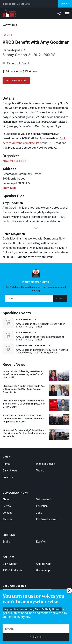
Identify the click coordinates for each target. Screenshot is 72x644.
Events (7, 506)
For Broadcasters (46, 519)
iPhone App (43, 570)
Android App (43, 564)
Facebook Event (18, 63)
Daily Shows (10, 471)
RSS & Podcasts (12, 570)
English (7, 542)
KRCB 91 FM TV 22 (14, 161)
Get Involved (44, 499)
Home (6, 464)
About (6, 499)
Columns (8, 477)
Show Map (9, 188)
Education (42, 506)
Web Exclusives (46, 464)
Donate (65, 4)
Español (41, 542)
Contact (7, 513)
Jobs (39, 513)
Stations (8, 519)
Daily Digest (10, 564)
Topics (40, 471)
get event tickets (16, 80)
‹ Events (7, 35)
